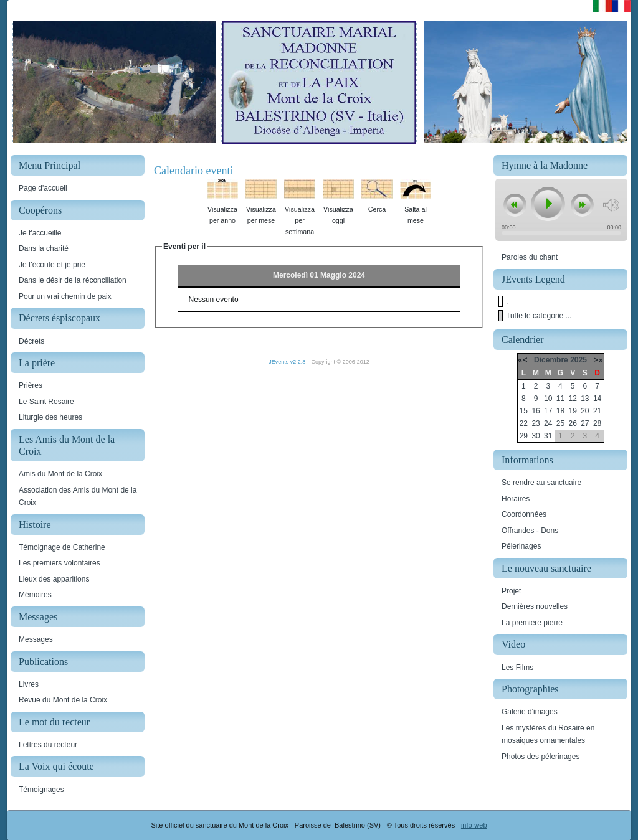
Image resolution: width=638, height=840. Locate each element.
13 (585, 399)
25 (560, 423)
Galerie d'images (530, 712)
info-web (474, 825)
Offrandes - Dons (530, 531)
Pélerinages (521, 546)
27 (585, 423)
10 (548, 399)
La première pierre (532, 623)
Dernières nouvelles (535, 606)
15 (524, 411)
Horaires (516, 499)
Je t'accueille (40, 233)
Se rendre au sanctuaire (541, 483)
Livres (29, 684)
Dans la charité (44, 248)
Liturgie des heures (50, 417)
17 (548, 411)
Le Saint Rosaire (46, 402)
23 (536, 423)
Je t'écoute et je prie (52, 265)
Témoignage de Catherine (62, 547)
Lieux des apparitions (54, 579)
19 (572, 411)
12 (572, 399)
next (582, 205)
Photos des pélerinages (540, 757)
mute (611, 205)
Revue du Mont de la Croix (63, 700)
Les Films (517, 668)
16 (536, 411)
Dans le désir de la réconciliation (73, 280)
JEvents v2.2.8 (288, 362)
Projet (511, 591)
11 (560, 399)
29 (524, 436)
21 (597, 411)
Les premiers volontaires (60, 563)
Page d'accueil (43, 188)
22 (524, 423)
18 (560, 411)
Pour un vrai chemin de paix (65, 296)
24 (548, 423)
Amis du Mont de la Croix (60, 474)
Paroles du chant (530, 257)
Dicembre (551, 360)
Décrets (31, 341)
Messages (36, 639)
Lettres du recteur (48, 745)
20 (585, 411)
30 (536, 436)
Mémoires (35, 595)
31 (548, 436)
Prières (31, 385)
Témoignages (41, 790)
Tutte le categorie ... (539, 316)
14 (597, 399)
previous (515, 205)
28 (597, 423)
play (547, 204)
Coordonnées (524, 514)
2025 (578, 360)
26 (572, 423)
